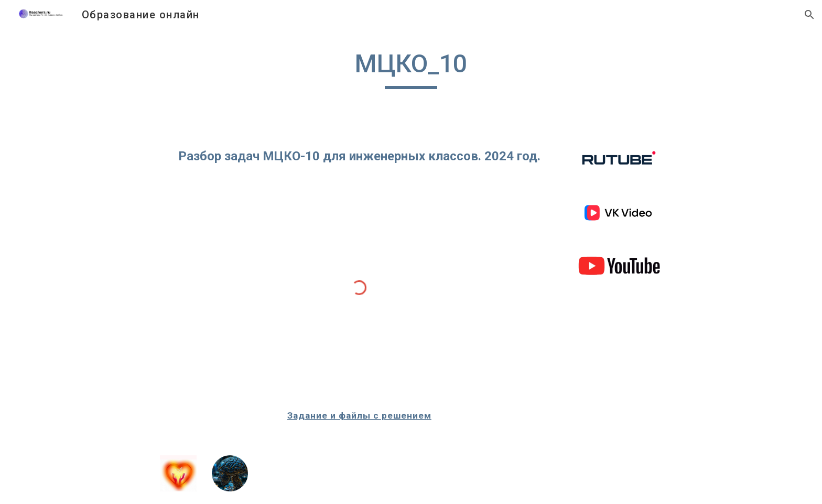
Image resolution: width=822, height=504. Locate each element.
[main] (411, 69)
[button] (809, 15)
